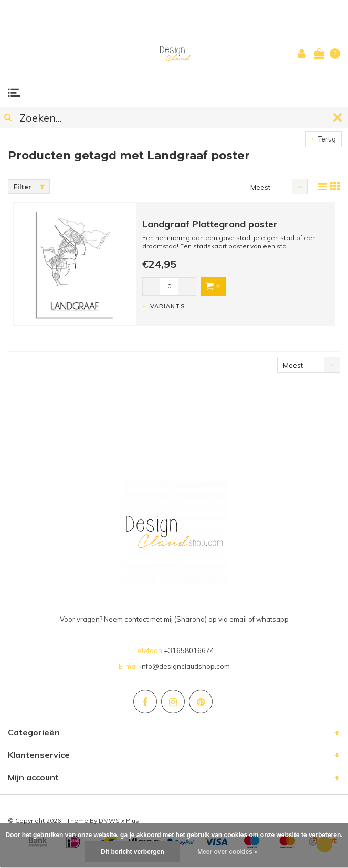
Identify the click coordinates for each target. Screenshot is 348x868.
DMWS (109, 821)
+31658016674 (189, 650)
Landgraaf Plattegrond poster (210, 224)
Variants (167, 306)
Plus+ (134, 821)
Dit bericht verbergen (133, 852)
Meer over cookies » (228, 852)
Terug (324, 139)
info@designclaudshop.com (185, 666)
